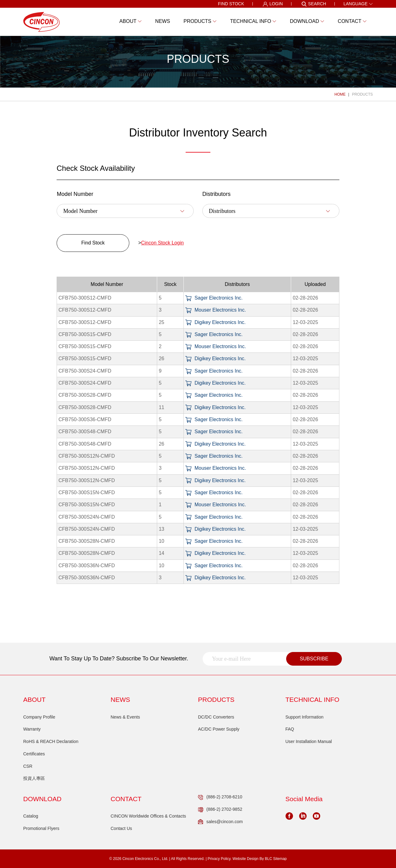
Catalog (31, 816)
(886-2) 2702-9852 (220, 810)
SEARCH (314, 4)
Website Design (246, 859)
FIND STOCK (231, 4)
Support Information (305, 717)
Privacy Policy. (220, 859)
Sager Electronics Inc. (214, 298)
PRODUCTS (362, 94)
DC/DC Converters (216, 717)
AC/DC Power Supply (219, 729)
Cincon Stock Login (162, 243)
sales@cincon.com (220, 822)
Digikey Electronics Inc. (215, 322)
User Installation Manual (309, 741)
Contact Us (121, 828)
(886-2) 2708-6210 (220, 797)
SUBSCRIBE (314, 659)
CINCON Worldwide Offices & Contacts (148, 816)
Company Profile (39, 717)
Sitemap (280, 859)
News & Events (125, 717)
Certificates (34, 754)
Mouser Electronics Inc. (216, 310)
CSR (28, 766)
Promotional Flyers (41, 828)
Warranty (32, 729)
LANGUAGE (358, 4)
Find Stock (93, 243)
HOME (340, 94)
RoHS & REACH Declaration (51, 741)
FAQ (290, 729)
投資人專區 (34, 778)
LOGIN (273, 4)
